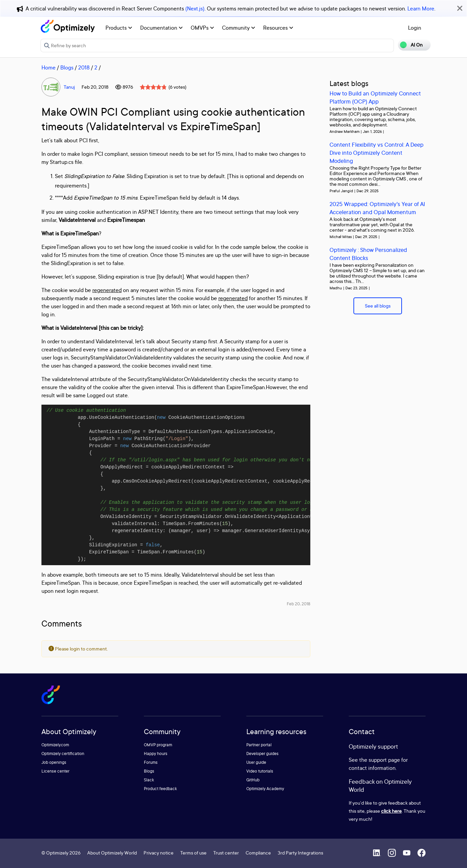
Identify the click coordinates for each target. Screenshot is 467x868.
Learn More (421, 8)
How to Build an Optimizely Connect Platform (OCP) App (375, 97)
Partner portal (259, 745)
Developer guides (262, 754)
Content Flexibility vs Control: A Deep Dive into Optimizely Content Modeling (377, 153)
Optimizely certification (63, 754)
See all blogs (378, 306)
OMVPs (202, 28)
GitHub (253, 780)
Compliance (258, 853)
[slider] (153, 87)
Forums (151, 762)
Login (415, 28)
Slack (149, 780)
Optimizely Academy (265, 789)
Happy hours (156, 754)
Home (49, 67)
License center (55, 771)
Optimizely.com (55, 745)
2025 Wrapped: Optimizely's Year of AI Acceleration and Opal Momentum (377, 208)
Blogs (67, 67)
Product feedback (160, 789)
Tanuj (69, 87)
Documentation (161, 28)
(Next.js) (195, 8)
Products (119, 28)
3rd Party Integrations (300, 853)
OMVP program (158, 745)
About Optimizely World (112, 853)
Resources (278, 28)
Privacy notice (159, 853)
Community (239, 28)
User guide (256, 762)
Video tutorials (260, 771)
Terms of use (193, 853)
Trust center (226, 853)
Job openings (54, 762)
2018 (84, 67)
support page (384, 760)
